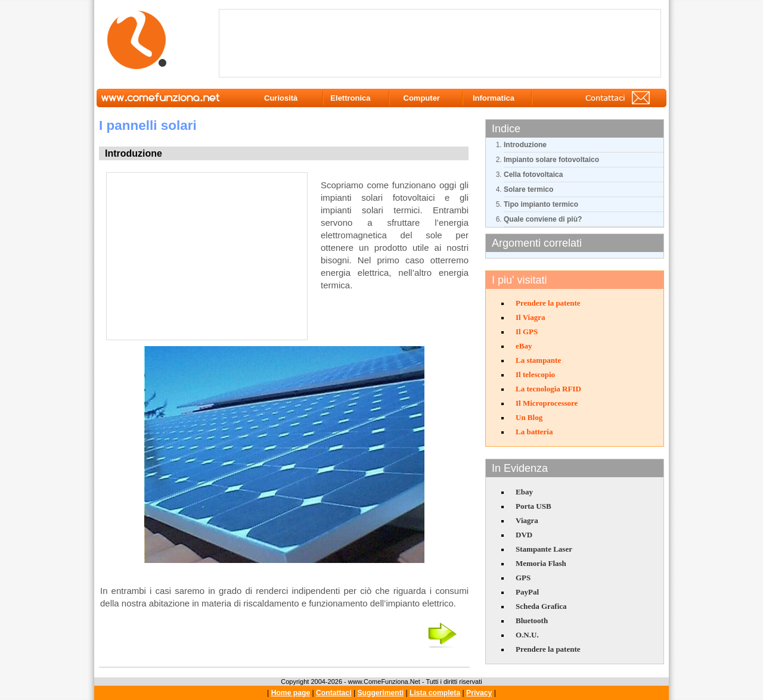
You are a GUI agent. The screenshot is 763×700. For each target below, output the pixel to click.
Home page (291, 693)
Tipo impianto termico (541, 204)
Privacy (479, 693)
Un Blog (529, 417)
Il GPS (527, 332)
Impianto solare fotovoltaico (551, 160)
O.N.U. (527, 635)
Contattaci (334, 693)
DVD (524, 535)
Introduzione (525, 145)
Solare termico (528, 189)
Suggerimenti (380, 693)
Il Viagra (530, 317)
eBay (524, 346)
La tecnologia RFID (548, 389)
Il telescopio (535, 374)
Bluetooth (532, 620)
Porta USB (534, 506)
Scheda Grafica (541, 606)
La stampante (538, 360)
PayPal (527, 592)
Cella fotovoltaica (533, 175)
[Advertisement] (442, 42)
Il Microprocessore (547, 403)
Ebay (524, 492)
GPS (523, 578)
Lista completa (435, 693)
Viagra (527, 520)
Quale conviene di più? (543, 219)
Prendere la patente (548, 303)
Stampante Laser (544, 549)
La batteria (534, 432)
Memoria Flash (541, 563)
